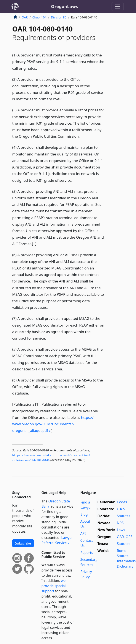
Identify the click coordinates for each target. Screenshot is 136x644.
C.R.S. (122, 509)
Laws (121, 530)
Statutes (124, 516)
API (83, 533)
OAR (25, 17)
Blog (84, 514)
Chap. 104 (39, 17)
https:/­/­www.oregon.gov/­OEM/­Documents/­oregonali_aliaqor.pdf (54, 424)
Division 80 (59, 17)
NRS (120, 523)
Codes (122, 502)
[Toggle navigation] (118, 7)
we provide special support (54, 586)
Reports (87, 553)
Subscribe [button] (23, 543)
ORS (129, 537)
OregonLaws (65, 6)
